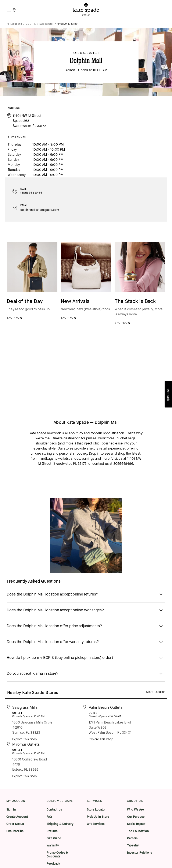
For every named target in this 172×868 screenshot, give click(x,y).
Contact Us (54, 810)
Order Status (15, 824)
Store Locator (155, 692)
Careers (132, 838)
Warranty (53, 846)
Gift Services (96, 824)
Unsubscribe (15, 831)
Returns (52, 831)
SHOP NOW (15, 318)
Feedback (53, 864)
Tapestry (133, 846)
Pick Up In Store (98, 817)
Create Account (17, 817)
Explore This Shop (24, 739)
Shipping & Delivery (60, 824)
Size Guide (54, 838)
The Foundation (138, 831)
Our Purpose (136, 817)
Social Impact (136, 824)
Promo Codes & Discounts (57, 855)
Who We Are (135, 810)
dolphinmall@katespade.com (40, 210)
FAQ (49, 817)
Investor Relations (140, 853)
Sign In (11, 810)
